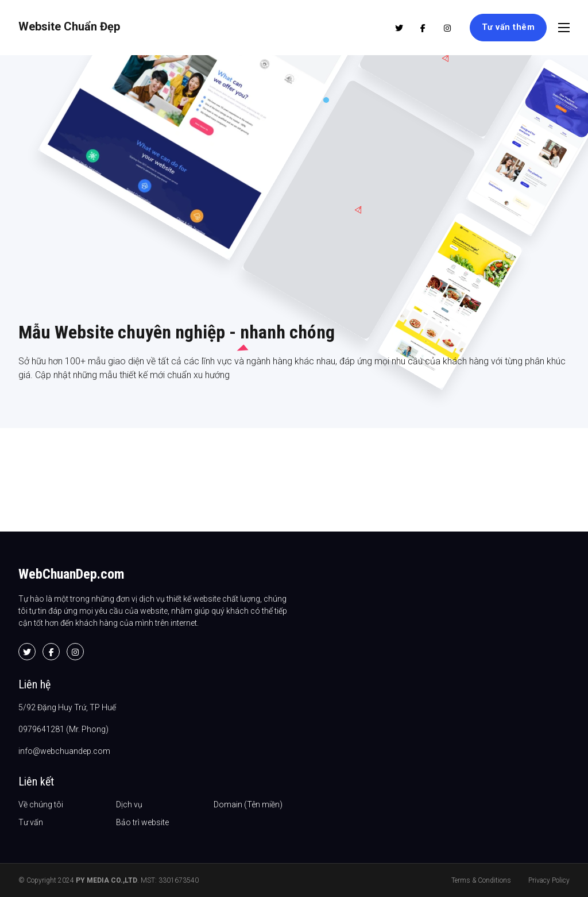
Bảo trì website (142, 822)
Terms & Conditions (481, 880)
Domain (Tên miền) (248, 804)
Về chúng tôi (41, 804)
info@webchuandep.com (64, 751)
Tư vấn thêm (508, 27)
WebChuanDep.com (71, 574)
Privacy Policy (549, 880)
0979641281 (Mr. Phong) (63, 729)
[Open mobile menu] (564, 28)
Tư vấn (31, 822)
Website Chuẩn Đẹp (69, 26)
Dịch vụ (129, 804)
